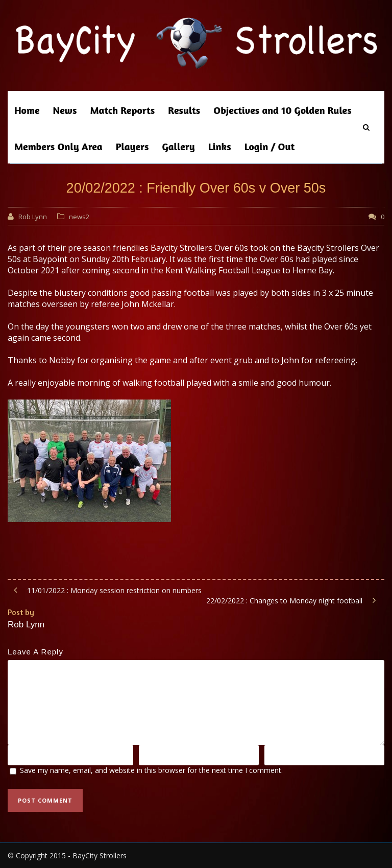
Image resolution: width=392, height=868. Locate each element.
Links (220, 146)
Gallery (179, 146)
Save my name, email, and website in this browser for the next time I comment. (151, 770)
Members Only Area (58, 146)
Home (27, 110)
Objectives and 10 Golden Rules (282, 110)
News (65, 110)
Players (132, 146)
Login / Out (270, 146)
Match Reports (122, 110)
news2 (79, 217)
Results (184, 110)
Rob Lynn (33, 217)
